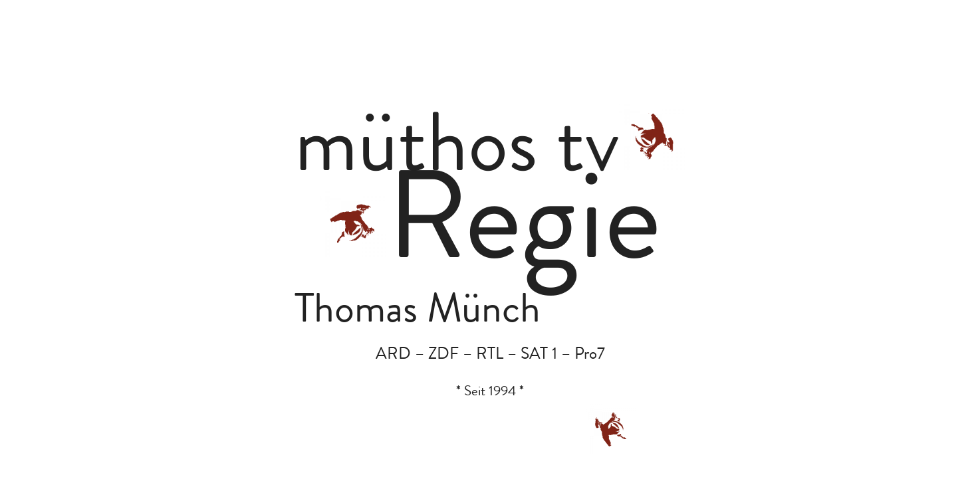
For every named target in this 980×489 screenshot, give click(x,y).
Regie (524, 226)
